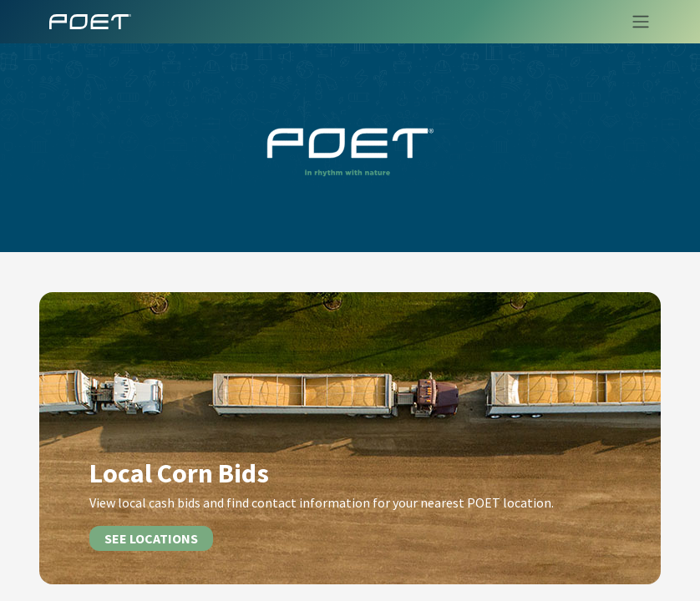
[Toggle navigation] (636, 22)
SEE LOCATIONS (151, 538)
